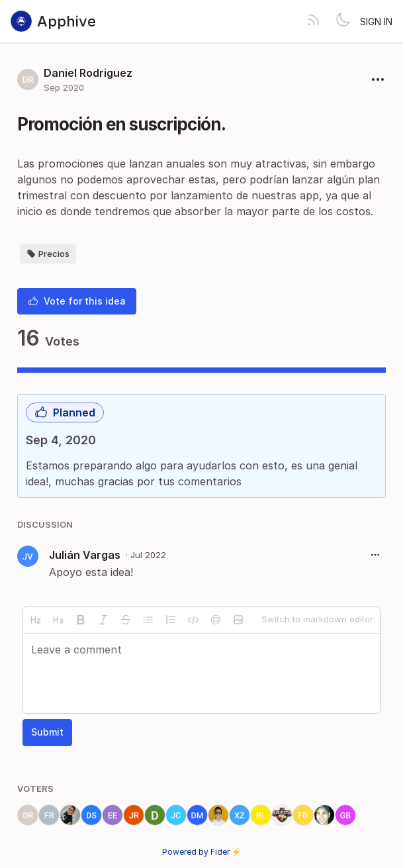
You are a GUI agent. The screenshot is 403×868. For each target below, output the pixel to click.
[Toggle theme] (343, 21)
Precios (48, 254)
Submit (47, 732)
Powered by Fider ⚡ (202, 852)
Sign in (376, 22)
